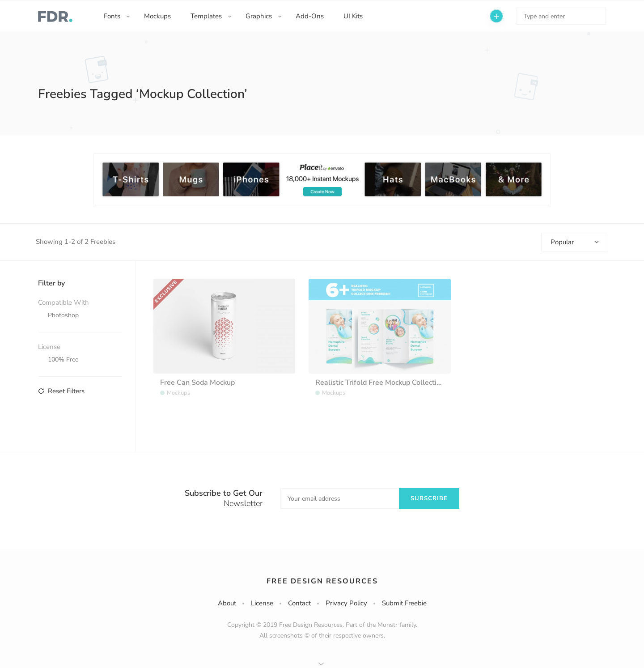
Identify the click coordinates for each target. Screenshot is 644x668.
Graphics (259, 16)
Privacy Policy (346, 603)
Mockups (157, 16)
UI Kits (353, 16)
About (227, 603)
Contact (299, 603)
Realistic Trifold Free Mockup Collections (382, 383)
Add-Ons (310, 16)
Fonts (112, 16)
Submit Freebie (404, 603)
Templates (206, 16)
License (262, 603)
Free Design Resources (322, 581)
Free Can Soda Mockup (197, 383)
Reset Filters (61, 391)
